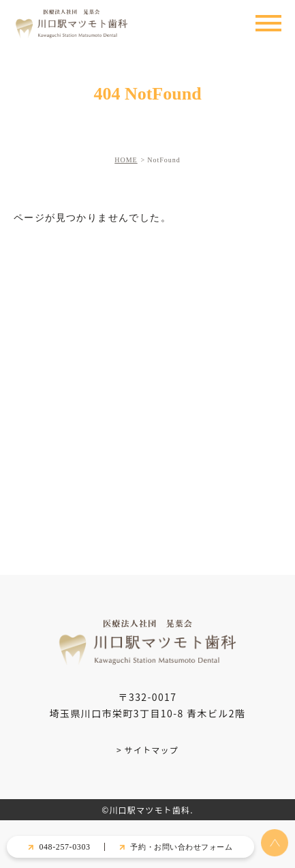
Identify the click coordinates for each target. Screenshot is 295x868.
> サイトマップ (147, 750)
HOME (126, 160)
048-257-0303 (64, 847)
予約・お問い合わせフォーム (181, 847)
